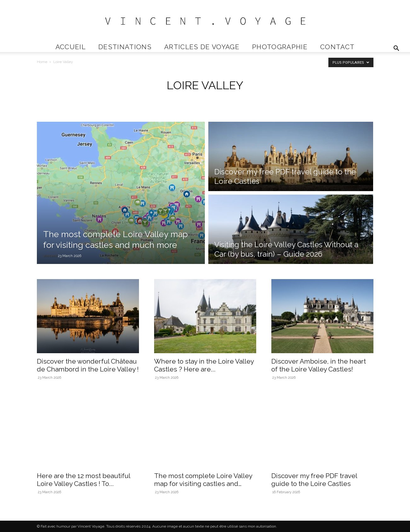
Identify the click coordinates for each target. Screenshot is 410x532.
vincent (50, 256)
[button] (396, 49)
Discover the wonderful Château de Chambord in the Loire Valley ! (88, 365)
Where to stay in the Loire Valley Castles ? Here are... (204, 365)
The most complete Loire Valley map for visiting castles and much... (203, 484)
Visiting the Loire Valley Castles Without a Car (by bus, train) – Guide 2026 (286, 249)
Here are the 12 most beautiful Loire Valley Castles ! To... (84, 480)
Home (42, 62)
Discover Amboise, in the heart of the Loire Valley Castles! (319, 365)
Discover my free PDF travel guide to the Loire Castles (314, 480)
